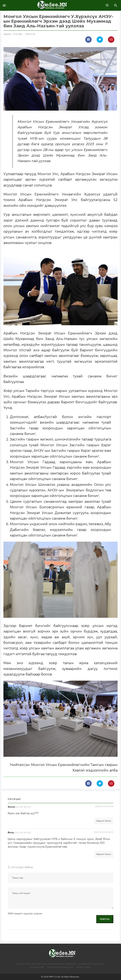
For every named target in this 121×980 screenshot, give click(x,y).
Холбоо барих (84, 967)
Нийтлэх (105, 919)
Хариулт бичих (104, 821)
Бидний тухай (37, 967)
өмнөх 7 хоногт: (106, 5)
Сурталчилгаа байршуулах (60, 967)
